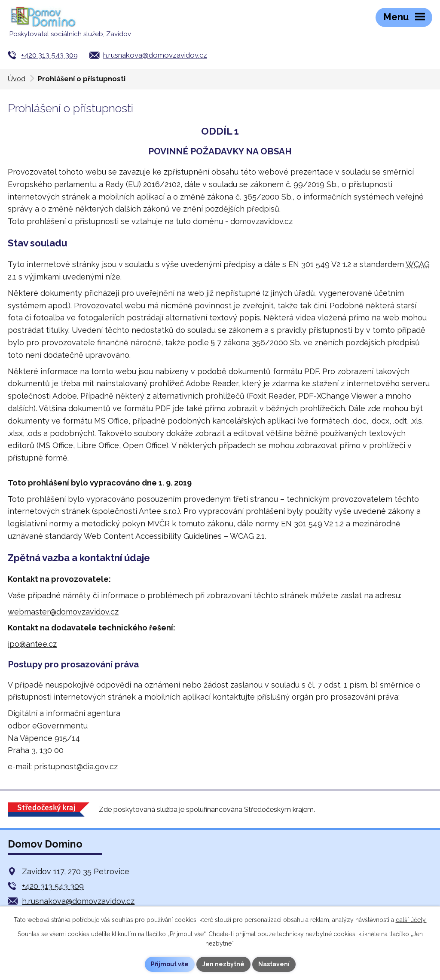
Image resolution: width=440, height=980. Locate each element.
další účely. (411, 920)
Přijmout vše (170, 964)
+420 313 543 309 (49, 55)
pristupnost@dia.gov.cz (76, 766)
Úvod (17, 79)
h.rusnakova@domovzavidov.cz (155, 55)
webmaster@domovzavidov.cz (63, 612)
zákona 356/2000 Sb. (262, 343)
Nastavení (274, 964)
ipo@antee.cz (32, 644)
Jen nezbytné (223, 964)
